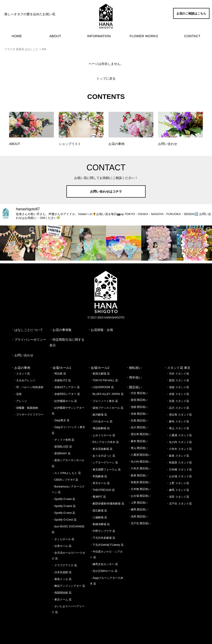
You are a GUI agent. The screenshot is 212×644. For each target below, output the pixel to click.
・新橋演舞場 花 (100, 524)
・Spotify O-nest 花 (63, 513)
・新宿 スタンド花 (178, 380)
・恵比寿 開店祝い (139, 434)
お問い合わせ (24, 355)
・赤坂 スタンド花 (178, 394)
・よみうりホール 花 (102, 435)
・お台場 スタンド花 (179, 476)
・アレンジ (20, 401)
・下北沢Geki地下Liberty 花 (107, 545)
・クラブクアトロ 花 (64, 565)
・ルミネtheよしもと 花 (66, 473)
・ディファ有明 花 (63, 440)
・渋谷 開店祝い (138, 393)
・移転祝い (134, 368)
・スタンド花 (22, 374)
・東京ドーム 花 (62, 600)
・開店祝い (134, 387)
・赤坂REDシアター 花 (66, 394)
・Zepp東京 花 (61, 420)
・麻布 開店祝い (138, 441)
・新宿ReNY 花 (61, 453)
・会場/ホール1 (60, 368)
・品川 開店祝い (138, 427)
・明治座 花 (59, 374)
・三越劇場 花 (98, 517)
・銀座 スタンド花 (178, 456)
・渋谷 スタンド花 (178, 374)
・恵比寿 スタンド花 (179, 415)
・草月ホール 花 (100, 483)
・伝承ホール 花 (62, 546)
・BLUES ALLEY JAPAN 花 (107, 394)
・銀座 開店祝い (138, 475)
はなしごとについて (29, 330)
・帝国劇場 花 (98, 476)
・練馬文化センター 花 (104, 564)
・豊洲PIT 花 (98, 497)
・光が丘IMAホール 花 (104, 571)
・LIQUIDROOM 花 (102, 387)
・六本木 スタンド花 (179, 449)
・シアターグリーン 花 (104, 463)
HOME (17, 36)
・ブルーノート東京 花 (104, 401)
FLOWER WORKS (144, 36)
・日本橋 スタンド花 (179, 470)
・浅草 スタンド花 (178, 497)
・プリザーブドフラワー (28, 415)
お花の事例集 (62, 330)
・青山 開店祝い (138, 448)
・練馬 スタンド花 (178, 490)
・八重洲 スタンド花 (179, 435)
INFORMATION (99, 36)
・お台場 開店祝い (139, 496)
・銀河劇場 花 (98, 415)
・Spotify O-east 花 (63, 499)
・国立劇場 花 (98, 511)
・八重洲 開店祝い (139, 455)
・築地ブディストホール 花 (107, 408)
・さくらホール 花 (63, 539)
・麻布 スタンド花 (178, 421)
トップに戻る (106, 78)
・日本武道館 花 (62, 572)
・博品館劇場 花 (100, 428)
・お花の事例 (21, 368)
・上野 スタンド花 (178, 483)
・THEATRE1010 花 (102, 490)
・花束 (18, 394)
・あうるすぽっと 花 (102, 456)
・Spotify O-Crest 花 (64, 520)
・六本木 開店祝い (139, 468)
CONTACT (192, 36)
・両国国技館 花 (62, 593)
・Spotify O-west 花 (64, 506)
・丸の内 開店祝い (139, 462)
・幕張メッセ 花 (62, 579)
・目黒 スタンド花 (178, 401)
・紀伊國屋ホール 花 (64, 401)
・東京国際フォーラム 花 (105, 470)
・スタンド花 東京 (177, 368)
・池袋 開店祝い (138, 407)
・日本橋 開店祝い (139, 489)
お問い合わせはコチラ (106, 191)
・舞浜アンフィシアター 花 (68, 586)
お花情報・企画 (102, 330)
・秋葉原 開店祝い (139, 482)
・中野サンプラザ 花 (102, 531)
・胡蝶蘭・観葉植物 (26, 408)
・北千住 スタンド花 (179, 504)
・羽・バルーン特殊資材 (28, 387)
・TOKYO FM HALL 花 (104, 380)
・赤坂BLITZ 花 (61, 380)
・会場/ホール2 (98, 368)
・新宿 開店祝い (138, 400)
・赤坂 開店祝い (138, 414)
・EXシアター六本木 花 (104, 442)
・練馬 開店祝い (138, 509)
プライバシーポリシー (30, 340)
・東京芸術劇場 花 (101, 449)
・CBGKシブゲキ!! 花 (65, 480)
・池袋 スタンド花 (178, 387)
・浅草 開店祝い (138, 517)
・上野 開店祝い (138, 503)
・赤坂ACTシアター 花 (66, 387)
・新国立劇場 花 (100, 374)
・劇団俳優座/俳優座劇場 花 (107, 504)
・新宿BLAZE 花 (62, 447)
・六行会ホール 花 (101, 421)
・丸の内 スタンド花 (179, 442)
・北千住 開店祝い (139, 523)
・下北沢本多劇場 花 (102, 538)
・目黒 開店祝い (138, 421)
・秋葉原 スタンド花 (179, 463)
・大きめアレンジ (24, 380)
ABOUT (55, 36)
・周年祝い (134, 377)
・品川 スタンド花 (178, 408)
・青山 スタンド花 (178, 428)
